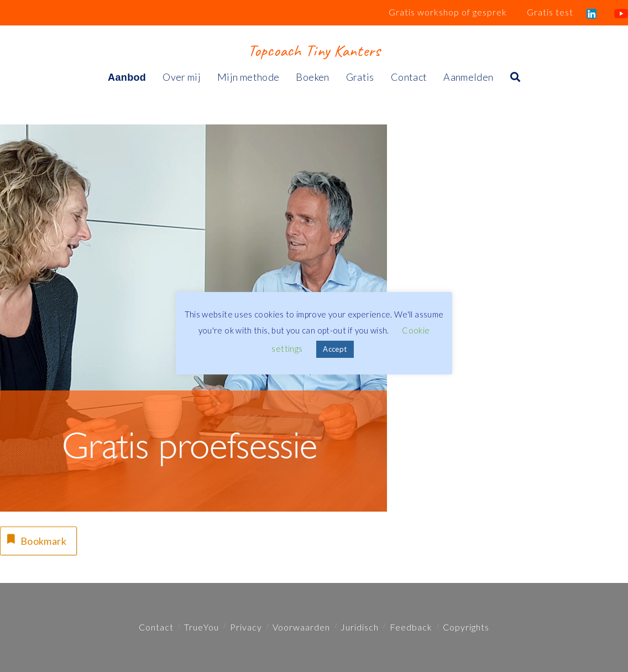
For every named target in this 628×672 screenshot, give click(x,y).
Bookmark (35, 540)
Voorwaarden (301, 627)
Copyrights (466, 627)
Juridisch (360, 627)
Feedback (411, 627)
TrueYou (202, 627)
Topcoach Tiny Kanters (314, 50)
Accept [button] (335, 349)
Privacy (246, 627)
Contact (156, 627)
